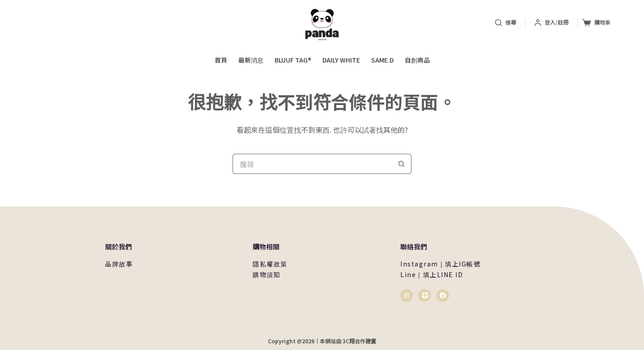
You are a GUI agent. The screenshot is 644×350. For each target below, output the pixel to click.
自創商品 (417, 60)
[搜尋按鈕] (401, 164)
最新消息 (251, 60)
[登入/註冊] (551, 22)
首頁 (221, 60)
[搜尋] (506, 22)
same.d (382, 60)
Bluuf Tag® (293, 60)
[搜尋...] (312, 164)
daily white (341, 60)
